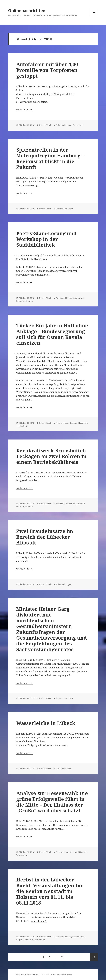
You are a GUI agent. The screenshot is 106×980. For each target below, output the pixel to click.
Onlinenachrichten (27, 11)
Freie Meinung (62, 423)
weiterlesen (24, 109)
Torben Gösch (45, 125)
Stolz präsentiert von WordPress (56, 975)
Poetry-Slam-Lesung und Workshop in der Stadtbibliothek (46, 239)
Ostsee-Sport (78, 937)
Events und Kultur (64, 298)
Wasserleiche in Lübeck (46, 723)
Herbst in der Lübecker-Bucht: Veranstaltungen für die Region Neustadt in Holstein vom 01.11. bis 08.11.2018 (50, 891)
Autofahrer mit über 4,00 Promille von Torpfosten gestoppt (47, 70)
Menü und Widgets (94, 16)
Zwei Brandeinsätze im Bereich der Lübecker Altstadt (45, 537)
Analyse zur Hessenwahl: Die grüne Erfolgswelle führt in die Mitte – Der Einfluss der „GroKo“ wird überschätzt (52, 802)
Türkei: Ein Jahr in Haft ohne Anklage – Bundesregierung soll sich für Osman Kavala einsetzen (52, 334)
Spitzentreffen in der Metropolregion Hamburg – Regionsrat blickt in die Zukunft (50, 158)
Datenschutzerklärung (27, 975)
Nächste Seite (94, 957)
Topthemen (78, 125)
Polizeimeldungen (64, 125)
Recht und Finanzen (78, 423)
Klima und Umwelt (64, 504)
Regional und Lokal (64, 209)
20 (63, 956)
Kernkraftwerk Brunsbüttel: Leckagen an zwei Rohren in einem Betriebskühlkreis (51, 456)
